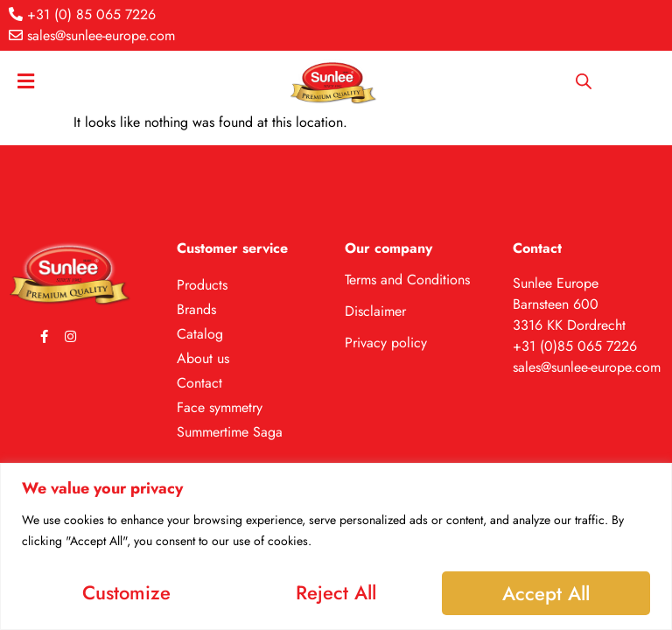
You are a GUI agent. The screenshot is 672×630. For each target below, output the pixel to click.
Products (202, 285)
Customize (126, 591)
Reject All (336, 591)
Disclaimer (375, 311)
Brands (196, 309)
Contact (199, 383)
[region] (336, 546)
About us (203, 358)
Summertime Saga (230, 432)
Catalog (200, 334)
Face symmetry (220, 407)
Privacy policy (386, 343)
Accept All (547, 591)
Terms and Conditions (407, 280)
